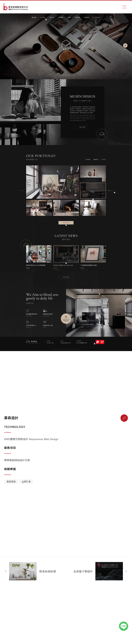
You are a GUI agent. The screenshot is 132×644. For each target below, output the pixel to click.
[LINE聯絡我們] (125, 626)
